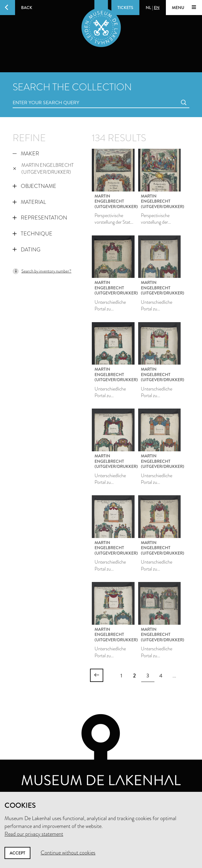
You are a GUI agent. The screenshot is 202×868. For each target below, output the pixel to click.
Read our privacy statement (34, 834)
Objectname (34, 186)
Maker (26, 154)
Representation (40, 218)
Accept (17, 853)
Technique (33, 234)
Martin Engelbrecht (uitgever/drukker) (43, 169)
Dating (26, 250)
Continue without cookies (68, 853)
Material (29, 202)
